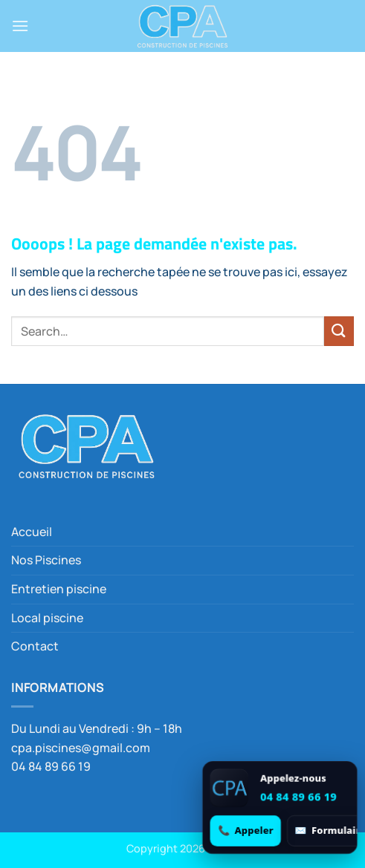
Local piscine (47, 618)
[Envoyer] (339, 331)
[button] (20, 26)
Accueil (32, 532)
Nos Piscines (46, 560)
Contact (35, 646)
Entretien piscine (59, 589)
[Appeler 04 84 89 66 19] (246, 831)
